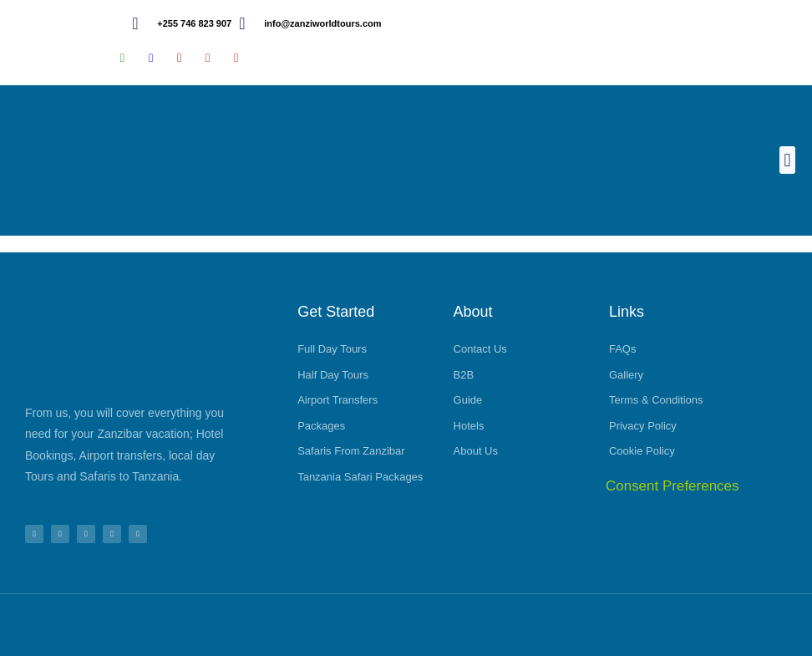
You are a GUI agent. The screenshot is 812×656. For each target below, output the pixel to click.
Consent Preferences (672, 486)
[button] (787, 160)
